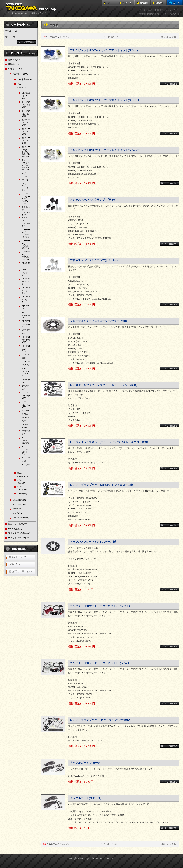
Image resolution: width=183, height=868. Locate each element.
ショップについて (171, 14)
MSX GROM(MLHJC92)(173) (26, 372)
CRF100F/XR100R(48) (26, 324)
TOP (110, 3)
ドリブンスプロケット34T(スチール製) (93, 542)
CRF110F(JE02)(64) (26, 96)
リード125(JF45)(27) (26, 396)
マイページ (126, 3)
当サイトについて (18, 557)
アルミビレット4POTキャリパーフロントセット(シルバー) (105, 150)
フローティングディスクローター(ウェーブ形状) (99, 321)
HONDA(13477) (20, 74)
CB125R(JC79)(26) (26, 290)
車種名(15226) (15, 69)
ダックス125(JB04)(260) (26, 114)
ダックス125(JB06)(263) (26, 105)
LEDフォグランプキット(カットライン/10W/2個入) (101, 720)
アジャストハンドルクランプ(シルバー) (94, 260)
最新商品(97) (14, 60)
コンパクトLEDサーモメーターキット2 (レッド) (100, 606)
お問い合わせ (15, 564)
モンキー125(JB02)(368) (26, 140)
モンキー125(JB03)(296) (26, 131)
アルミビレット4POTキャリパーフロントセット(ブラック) (105, 100)
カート (175, 3)
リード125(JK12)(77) (26, 404)
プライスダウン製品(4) (19, 533)
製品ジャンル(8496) (17, 524)
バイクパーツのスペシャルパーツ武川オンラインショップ (31, 12)
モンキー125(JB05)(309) (26, 122)
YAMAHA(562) (20, 500)
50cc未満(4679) (24, 79)
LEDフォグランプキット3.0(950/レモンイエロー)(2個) (102, 485)
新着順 (173, 37)
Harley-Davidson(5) (22, 518)
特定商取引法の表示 (149, 14)
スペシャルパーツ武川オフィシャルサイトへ (161, 10)
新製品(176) (14, 64)
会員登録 (142, 3)
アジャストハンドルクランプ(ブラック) (94, 200)
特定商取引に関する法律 (21, 572)
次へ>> (114, 37)
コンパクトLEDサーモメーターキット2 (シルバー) (101, 663)
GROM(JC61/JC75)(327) (26, 340)
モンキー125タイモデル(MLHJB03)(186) (26, 151)
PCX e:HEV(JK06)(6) (25, 440)
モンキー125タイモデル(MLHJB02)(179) (26, 165)
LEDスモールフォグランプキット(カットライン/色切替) (104, 385)
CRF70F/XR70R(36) (26, 281)
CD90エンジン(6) (25, 272)
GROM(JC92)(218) (26, 349)
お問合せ (159, 3)
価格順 (165, 37)
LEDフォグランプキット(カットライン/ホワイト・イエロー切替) (109, 442)
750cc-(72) (22, 493)
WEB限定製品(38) (17, 529)
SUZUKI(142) (19, 504)
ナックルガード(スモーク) (86, 763)
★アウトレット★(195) (19, 538)
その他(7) (17, 513)
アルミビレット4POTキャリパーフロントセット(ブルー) (104, 50)
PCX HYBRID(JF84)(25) (26, 450)
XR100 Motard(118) (26, 315)
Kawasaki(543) (19, 509)
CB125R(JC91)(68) (26, 299)
